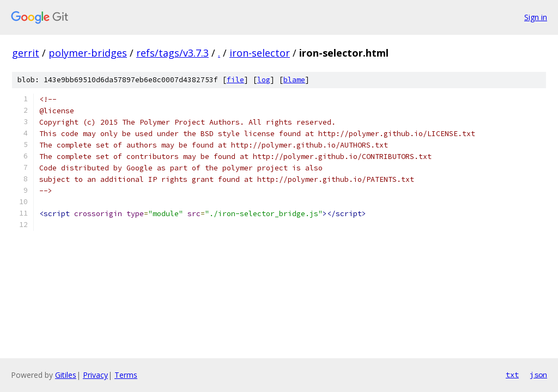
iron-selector (260, 53)
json (538, 375)
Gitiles (66, 375)
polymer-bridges (88, 53)
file (235, 80)
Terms (126, 375)
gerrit (26, 53)
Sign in (536, 17)
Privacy (95, 375)
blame (294, 80)
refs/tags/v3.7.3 (172, 53)
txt (512, 375)
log (264, 80)
